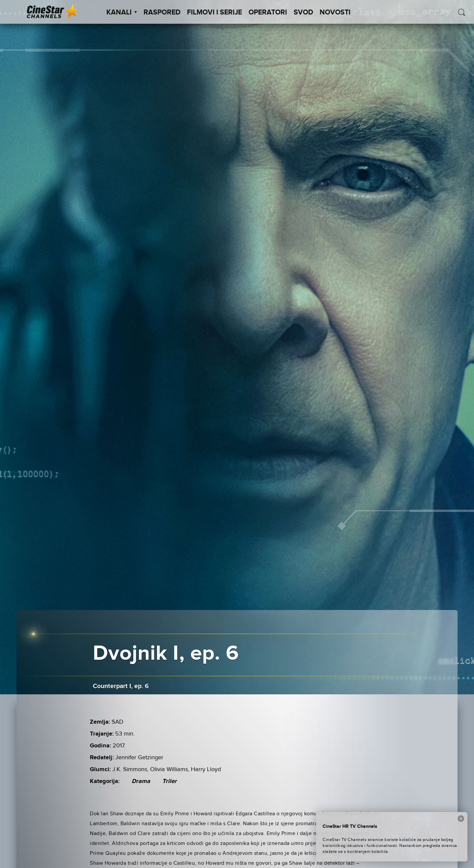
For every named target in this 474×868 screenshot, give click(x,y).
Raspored (162, 13)
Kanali (122, 13)
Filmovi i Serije (214, 13)
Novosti (335, 13)
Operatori (268, 13)
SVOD (303, 13)
